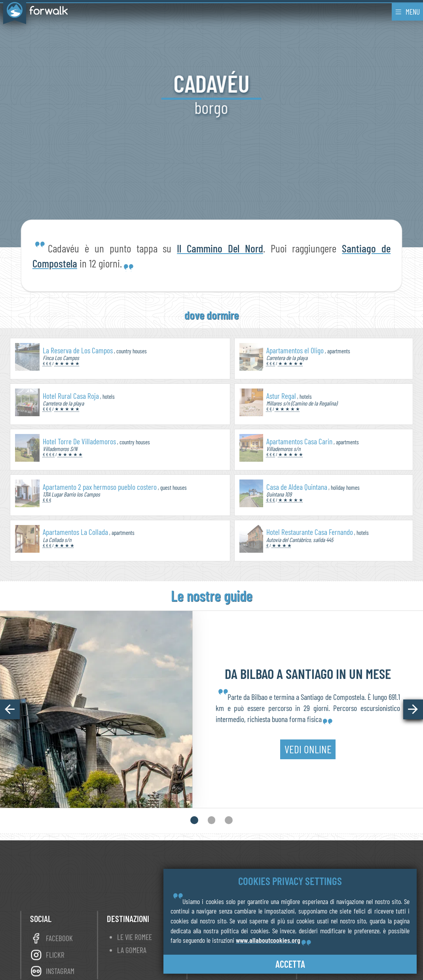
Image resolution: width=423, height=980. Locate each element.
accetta (290, 964)
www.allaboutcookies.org (268, 940)
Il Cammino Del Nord (220, 248)
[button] (10, 709)
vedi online (308, 756)
